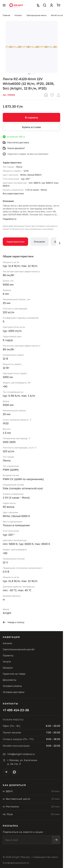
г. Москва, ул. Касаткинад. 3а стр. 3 (22, 762)
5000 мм (8, 284)
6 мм (6, 294)
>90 (5, 386)
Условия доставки (14, 692)
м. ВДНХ (8, 791)
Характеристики (15, 242)
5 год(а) (8, 340)
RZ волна (8, 507)
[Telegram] (6, 772)
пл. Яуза (8, 814)
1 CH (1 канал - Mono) (36, 190)
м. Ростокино (11, 806)
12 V (5, 562)
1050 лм (8, 377)
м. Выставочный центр (16, 799)
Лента (19, 167)
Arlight (7, 613)
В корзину (32, 117)
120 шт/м (8, 451)
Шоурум (8, 668)
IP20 (6, 423)
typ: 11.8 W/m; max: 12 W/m (20, 266)
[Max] (14, 772)
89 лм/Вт (8, 349)
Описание (39, 242)
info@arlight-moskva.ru (21, 754)
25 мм (7, 303)
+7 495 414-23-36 (16, 710)
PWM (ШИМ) (11, 470)
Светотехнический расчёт (19, 649)
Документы (10, 680)
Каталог (8, 643)
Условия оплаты (12, 686)
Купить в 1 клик (31, 127)
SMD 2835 (9, 442)
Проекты (8, 655)
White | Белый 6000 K (31, 175)
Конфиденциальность (16, 863)
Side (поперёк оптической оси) (23, 488)
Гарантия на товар (14, 674)
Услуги (7, 661)
